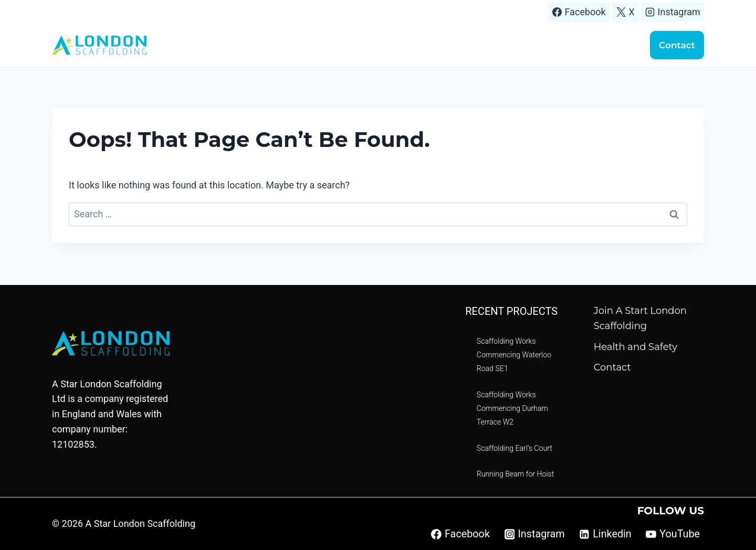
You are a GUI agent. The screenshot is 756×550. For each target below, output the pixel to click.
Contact (677, 45)
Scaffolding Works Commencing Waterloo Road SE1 (515, 355)
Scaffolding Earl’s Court (515, 448)
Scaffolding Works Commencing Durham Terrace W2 (513, 409)
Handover (606, 45)
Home (281, 45)
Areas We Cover (399, 45)
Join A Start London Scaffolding (640, 318)
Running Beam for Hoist (516, 474)
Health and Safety (636, 347)
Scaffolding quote (533, 45)
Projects (464, 45)
